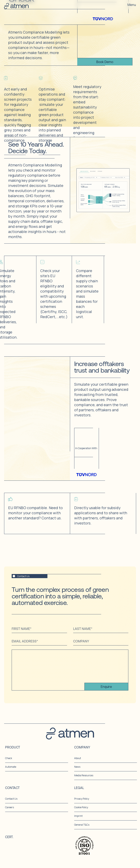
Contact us (51, 518)
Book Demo (105, 62)
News (77, 767)
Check (9, 758)
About (78, 758)
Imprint (78, 816)
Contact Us (11, 799)
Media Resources (84, 775)
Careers (10, 807)
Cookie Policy (81, 807)
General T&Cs (82, 825)
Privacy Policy (82, 799)
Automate (11, 767)
